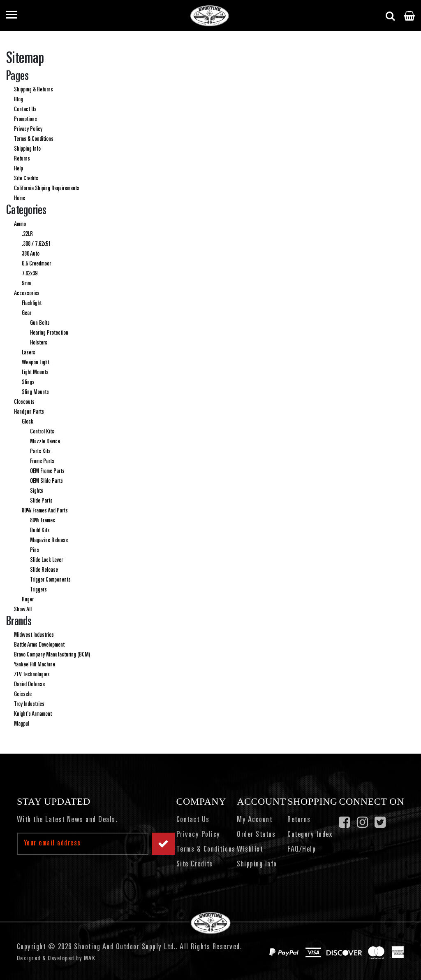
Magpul (22, 724)
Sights (37, 491)
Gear (27, 313)
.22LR (27, 234)
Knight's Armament (33, 714)
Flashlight (32, 303)
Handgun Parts (29, 412)
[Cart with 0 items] (409, 16)
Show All (23, 610)
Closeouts (24, 402)
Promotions (25, 119)
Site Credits (26, 179)
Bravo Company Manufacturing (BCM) (52, 655)
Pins (35, 550)
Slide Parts (41, 501)
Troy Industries (29, 704)
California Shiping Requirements (47, 189)
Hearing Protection (49, 333)
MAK (90, 959)
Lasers (29, 353)
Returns (22, 159)
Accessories (27, 293)
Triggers (38, 590)
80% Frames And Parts (45, 511)
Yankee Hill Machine (35, 665)
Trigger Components (50, 580)
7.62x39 (30, 274)
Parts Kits (40, 452)
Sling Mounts (35, 392)
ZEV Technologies (32, 675)
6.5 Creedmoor (36, 264)
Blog (19, 100)
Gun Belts (40, 323)
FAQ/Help (302, 850)
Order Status (256, 835)
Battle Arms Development (39, 645)
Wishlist (250, 850)
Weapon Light (36, 363)
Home (20, 198)
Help (19, 169)
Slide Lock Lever (46, 560)
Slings (28, 382)
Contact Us (25, 109)
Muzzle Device (45, 442)
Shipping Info (27, 149)
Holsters (39, 343)
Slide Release (44, 570)
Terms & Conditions (34, 139)
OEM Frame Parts (47, 471)
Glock (28, 422)
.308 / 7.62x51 (36, 244)
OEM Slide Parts (46, 481)
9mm (26, 284)
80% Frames (43, 521)
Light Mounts (35, 372)
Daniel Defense (29, 684)
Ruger (28, 600)
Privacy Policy (28, 129)
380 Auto (31, 254)
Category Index (310, 835)
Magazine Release (49, 540)
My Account (254, 820)
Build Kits (40, 531)
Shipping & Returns (34, 90)
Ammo (20, 224)
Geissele (23, 694)
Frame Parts (42, 461)
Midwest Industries (34, 635)
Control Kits (42, 432)
